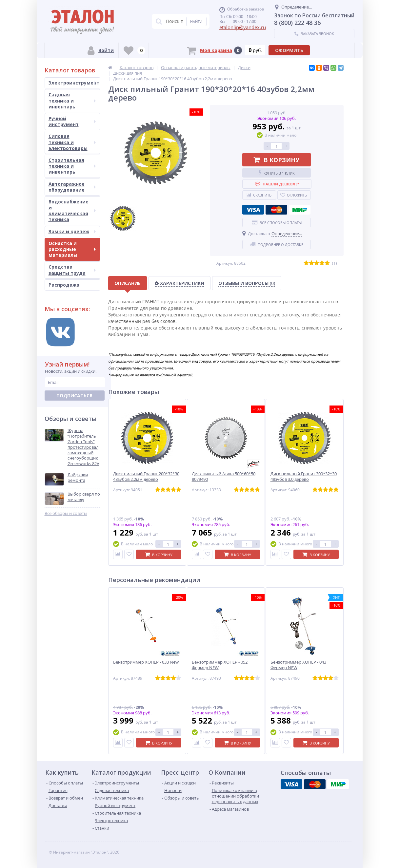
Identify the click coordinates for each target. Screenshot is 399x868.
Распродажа (64, 285)
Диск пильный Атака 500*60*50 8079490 (224, 477)
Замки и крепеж (72, 231)
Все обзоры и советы (66, 513)
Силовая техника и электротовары (72, 142)
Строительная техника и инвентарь (72, 166)
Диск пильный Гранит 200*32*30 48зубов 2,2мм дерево (146, 477)
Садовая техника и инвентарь (72, 100)
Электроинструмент (74, 83)
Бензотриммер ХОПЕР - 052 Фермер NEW (220, 665)
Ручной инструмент (72, 121)
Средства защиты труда (72, 270)
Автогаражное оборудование (72, 187)
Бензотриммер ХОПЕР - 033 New (146, 662)
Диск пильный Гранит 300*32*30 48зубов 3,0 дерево (304, 477)
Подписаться (74, 396)
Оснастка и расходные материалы (72, 249)
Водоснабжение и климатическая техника (72, 211)
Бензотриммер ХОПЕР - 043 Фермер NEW (298, 665)
